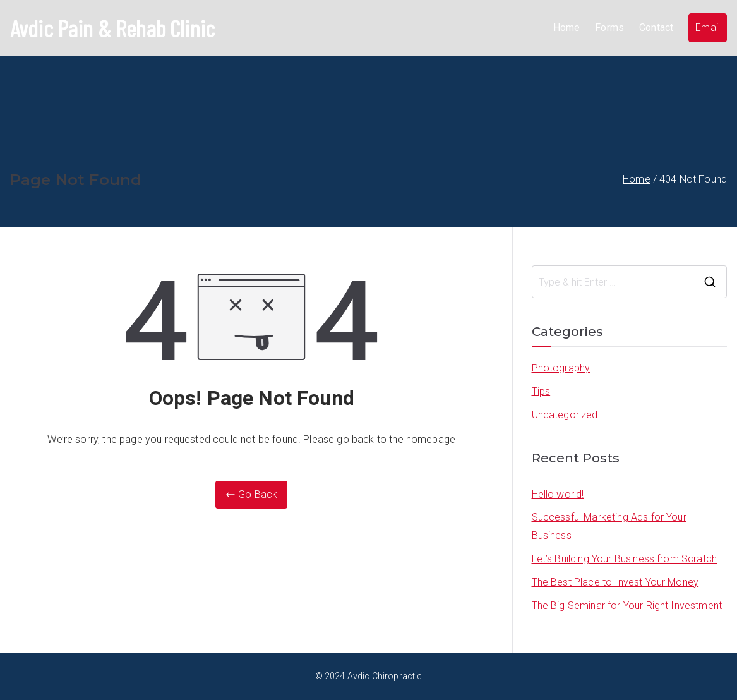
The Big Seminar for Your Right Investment (627, 606)
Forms (609, 27)
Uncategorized (565, 415)
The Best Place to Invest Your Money (615, 582)
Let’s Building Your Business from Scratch (625, 559)
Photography (561, 368)
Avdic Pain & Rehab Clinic (112, 28)
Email (708, 27)
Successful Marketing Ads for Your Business (609, 526)
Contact (656, 27)
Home (567, 27)
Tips (541, 391)
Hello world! (558, 494)
